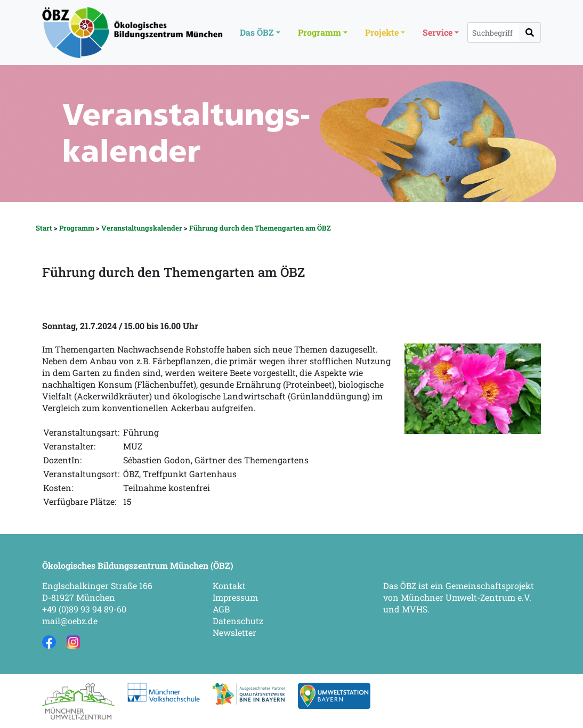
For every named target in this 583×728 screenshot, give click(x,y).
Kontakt (229, 586)
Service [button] (438, 32)
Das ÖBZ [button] (257, 32)
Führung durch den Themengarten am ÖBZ (260, 228)
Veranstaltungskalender (142, 228)
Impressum (235, 597)
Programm (77, 228)
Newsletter (234, 632)
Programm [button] (319, 32)
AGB (221, 609)
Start (44, 228)
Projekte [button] (382, 32)
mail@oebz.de (70, 621)
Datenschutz (238, 621)
